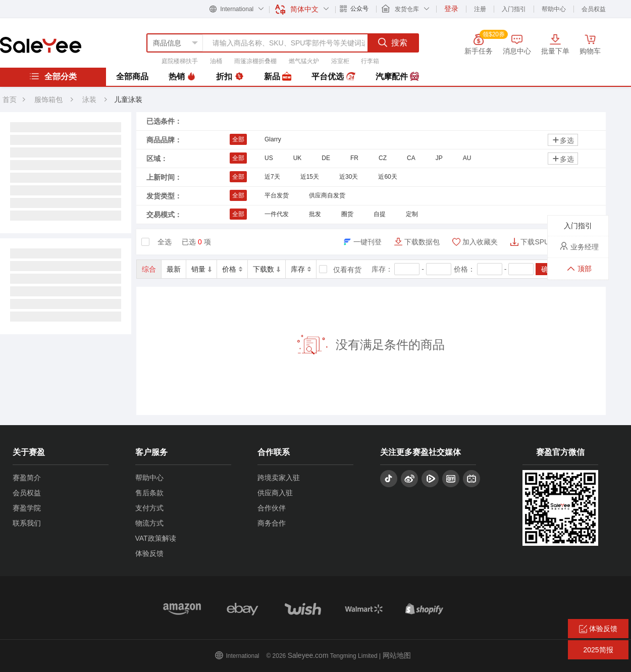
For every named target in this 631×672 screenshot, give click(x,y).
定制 (412, 214)
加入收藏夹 (480, 242)
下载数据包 (422, 242)
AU (467, 158)
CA (411, 158)
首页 (10, 99)
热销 (182, 77)
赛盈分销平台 (41, 45)
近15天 (310, 177)
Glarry (273, 139)
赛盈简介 (27, 478)
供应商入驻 (275, 493)
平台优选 (333, 77)
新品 (278, 77)
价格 (232, 269)
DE (326, 158)
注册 (480, 9)
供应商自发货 (327, 195)
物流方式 (149, 523)
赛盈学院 (27, 508)
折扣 (230, 77)
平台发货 (277, 195)
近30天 (349, 177)
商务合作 (272, 523)
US (269, 158)
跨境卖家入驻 (279, 478)
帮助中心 (554, 9)
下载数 (267, 269)
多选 (563, 140)
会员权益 (594, 9)
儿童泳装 (128, 99)
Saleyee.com (308, 655)
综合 (149, 269)
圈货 (347, 214)
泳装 (90, 99)
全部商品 (132, 76)
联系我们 (27, 523)
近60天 (387, 177)
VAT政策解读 (156, 538)
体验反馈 (149, 553)
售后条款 (149, 493)
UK (298, 158)
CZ (383, 158)
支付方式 (149, 508)
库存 (301, 269)
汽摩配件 (397, 77)
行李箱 (370, 61)
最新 (174, 269)
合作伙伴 (272, 508)
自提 (380, 214)
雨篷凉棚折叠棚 (255, 61)
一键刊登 (367, 242)
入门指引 (514, 9)
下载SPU (535, 242)
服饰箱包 (48, 99)
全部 (238, 139)
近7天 (272, 177)
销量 (201, 269)
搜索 (393, 42)
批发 (315, 214)
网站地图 (397, 655)
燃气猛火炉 (304, 61)
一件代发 (277, 214)
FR (354, 158)
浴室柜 (340, 61)
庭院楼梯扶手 (180, 61)
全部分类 (53, 76)
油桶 (216, 61)
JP (439, 158)
